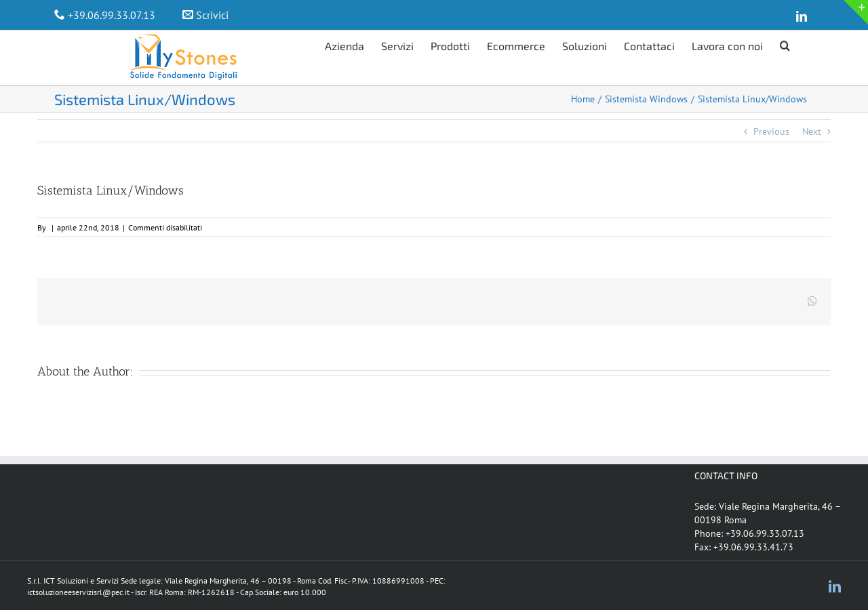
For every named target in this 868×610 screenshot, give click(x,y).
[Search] (785, 44)
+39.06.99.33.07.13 (112, 15)
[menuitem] (353, 44)
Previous (771, 131)
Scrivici (212, 15)
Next (812, 131)
